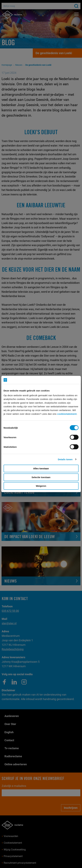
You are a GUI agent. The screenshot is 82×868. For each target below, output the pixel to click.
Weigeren (41, 486)
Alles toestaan (41, 468)
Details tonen (65, 459)
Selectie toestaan (41, 477)
